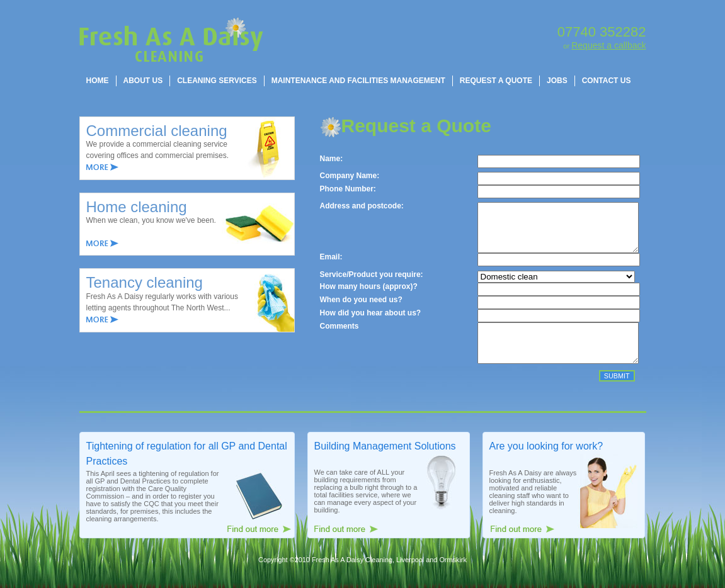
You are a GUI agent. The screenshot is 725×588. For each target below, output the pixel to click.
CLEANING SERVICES (217, 81)
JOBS (557, 81)
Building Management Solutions (385, 463)
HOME (98, 81)
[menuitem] (98, 81)
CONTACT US (607, 81)
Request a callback (608, 45)
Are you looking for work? (546, 463)
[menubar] (359, 81)
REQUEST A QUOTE (496, 81)
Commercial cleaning (157, 131)
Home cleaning (137, 207)
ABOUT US (143, 81)
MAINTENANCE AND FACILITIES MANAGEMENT (358, 81)
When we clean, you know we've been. (151, 220)
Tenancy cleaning (145, 282)
